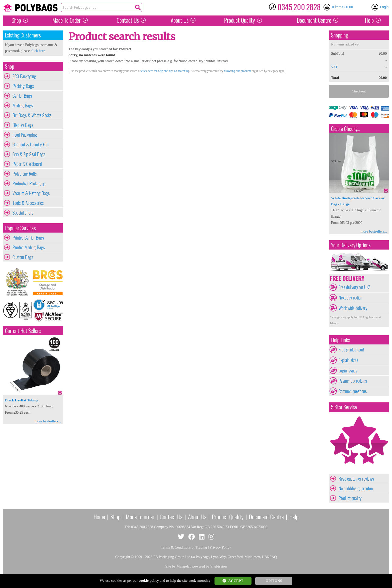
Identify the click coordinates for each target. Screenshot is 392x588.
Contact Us (128, 20)
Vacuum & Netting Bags (31, 193)
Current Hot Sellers (23, 331)
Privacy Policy (220, 547)
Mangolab (184, 566)
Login (384, 7)
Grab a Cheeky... (346, 129)
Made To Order (66, 20)
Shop (16, 20)
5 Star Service (344, 407)
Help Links (340, 340)
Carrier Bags (22, 96)
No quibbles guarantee (356, 488)
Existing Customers (23, 35)
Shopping (340, 35)
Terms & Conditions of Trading (184, 547)
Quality (239, 20)
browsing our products (237, 71)
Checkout (359, 91)
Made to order (140, 517)
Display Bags (23, 125)
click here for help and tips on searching (165, 71)
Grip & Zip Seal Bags (29, 154)
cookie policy (149, 581)
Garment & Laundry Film (31, 144)
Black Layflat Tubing (22, 400)
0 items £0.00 (342, 7)
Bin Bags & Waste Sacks (32, 115)
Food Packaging (25, 135)
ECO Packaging (24, 76)
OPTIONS (274, 581)
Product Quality (228, 517)
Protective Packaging (29, 183)
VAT (334, 67)
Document (314, 20)
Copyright (123, 557)
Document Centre (266, 517)
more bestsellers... (48, 421)
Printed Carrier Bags (28, 238)
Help (369, 20)
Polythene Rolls (25, 174)
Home (99, 517)
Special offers (23, 213)
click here (38, 51)
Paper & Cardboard (27, 164)
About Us (180, 20)
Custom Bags (23, 257)
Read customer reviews (356, 479)
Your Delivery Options (351, 245)
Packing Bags (23, 86)
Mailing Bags (23, 105)
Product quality (350, 498)
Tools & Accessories (28, 203)
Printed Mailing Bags (29, 247)
